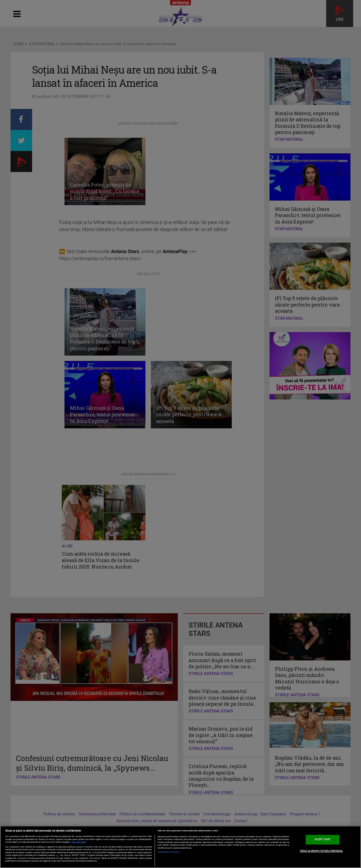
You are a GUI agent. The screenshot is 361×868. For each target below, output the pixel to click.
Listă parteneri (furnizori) (168, 852)
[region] (180, 847)
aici (57, 855)
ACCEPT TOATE (322, 840)
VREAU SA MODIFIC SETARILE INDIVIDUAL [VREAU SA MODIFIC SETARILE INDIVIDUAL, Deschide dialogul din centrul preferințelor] (321, 851)
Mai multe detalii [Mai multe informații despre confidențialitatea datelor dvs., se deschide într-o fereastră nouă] (79, 842)
